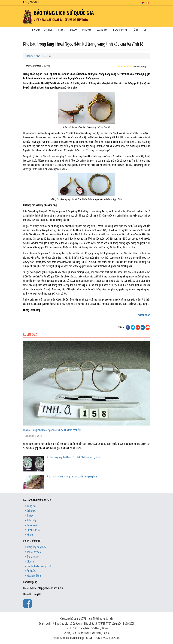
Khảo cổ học (47, 56)
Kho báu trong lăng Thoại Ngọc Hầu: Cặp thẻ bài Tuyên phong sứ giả (73, 457)
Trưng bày (74, 30)
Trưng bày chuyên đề (37, 547)
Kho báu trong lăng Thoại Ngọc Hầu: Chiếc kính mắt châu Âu (52, 430)
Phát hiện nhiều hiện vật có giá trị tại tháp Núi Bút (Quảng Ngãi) (72, 477)
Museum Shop (34, 576)
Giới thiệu (49, 30)
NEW (38, 56)
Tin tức (61, 30)
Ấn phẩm (31, 571)
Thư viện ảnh (33, 557)
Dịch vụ (30, 562)
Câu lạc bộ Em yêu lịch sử (39, 566)
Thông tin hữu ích (121, 30)
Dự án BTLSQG (103, 30)
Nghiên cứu (88, 30)
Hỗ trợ (137, 30)
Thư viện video (34, 552)
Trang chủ (36, 30)
